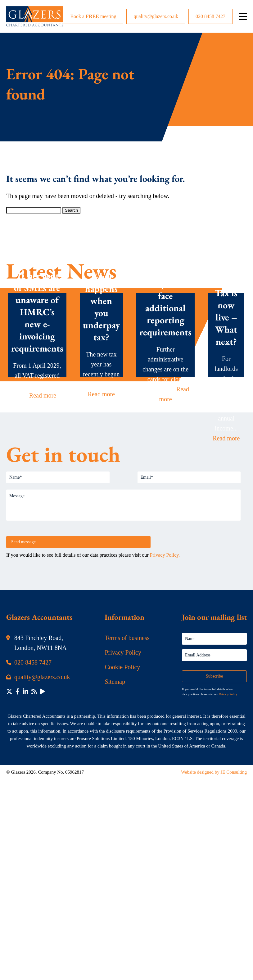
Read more (43, 395)
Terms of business (127, 638)
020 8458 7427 (210, 16)
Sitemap (115, 682)
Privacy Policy (123, 652)
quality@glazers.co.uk (156, 16)
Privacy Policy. (165, 555)
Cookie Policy (122, 667)
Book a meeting (93, 16)
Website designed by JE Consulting (214, 772)
